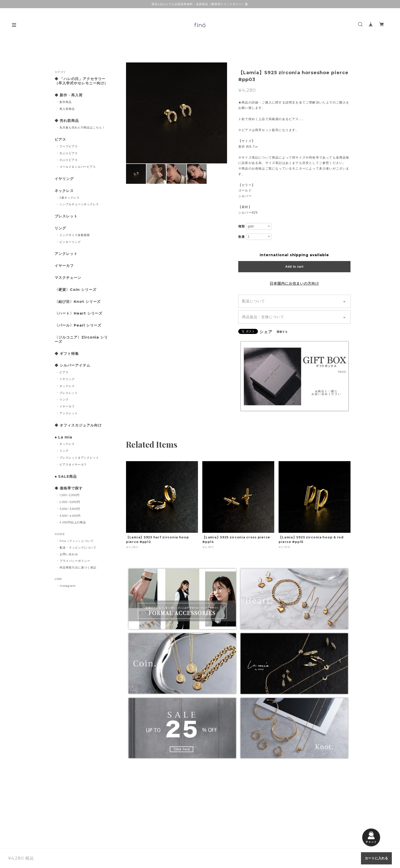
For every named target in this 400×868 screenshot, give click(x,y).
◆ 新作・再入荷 (69, 95)
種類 (242, 226)
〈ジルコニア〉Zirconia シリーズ (81, 340)
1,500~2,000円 (70, 495)
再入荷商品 (67, 109)
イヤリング (64, 179)
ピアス (60, 140)
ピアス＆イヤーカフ (73, 464)
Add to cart (294, 267)
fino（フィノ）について (77, 541)
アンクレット (66, 254)
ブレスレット (66, 216)
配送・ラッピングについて (78, 548)
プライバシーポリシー (75, 561)
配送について (254, 301)
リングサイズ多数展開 (75, 235)
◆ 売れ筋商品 (67, 121)
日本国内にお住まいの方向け (294, 283)
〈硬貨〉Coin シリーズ (75, 290)
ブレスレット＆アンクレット (79, 458)
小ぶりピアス (69, 160)
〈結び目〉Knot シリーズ (78, 302)
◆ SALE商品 (66, 477)
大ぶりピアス (69, 153)
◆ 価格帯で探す (69, 488)
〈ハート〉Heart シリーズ (78, 313)
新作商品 (66, 102)
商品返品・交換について (263, 317)
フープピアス (69, 146)
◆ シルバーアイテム (72, 365)
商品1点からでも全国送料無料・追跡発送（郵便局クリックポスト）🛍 (200, 4)
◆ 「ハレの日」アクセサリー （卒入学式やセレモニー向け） (82, 81)
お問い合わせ (69, 554)
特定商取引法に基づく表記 (78, 567)
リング (60, 228)
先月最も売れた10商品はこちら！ (82, 127)
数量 (242, 237)
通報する (282, 332)
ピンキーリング (70, 242)
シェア (266, 332)
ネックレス (64, 191)
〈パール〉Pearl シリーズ (78, 325)
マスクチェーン (68, 278)
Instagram (68, 586)
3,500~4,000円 (70, 516)
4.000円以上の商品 (73, 522)
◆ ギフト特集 (67, 354)
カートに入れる (376, 858)
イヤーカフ (64, 266)
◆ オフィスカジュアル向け (78, 425)
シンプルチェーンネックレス (79, 204)
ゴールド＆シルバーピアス (78, 167)
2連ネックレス (70, 198)
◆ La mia (63, 437)
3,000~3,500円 (70, 509)
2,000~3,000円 (70, 502)
